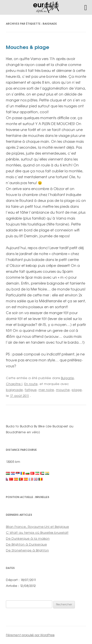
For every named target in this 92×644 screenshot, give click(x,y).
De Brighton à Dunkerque (26, 544)
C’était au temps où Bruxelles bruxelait (37, 532)
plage (77, 390)
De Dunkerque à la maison (28, 538)
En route (31, 384)
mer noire (46, 390)
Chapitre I (14, 384)
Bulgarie (67, 378)
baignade (14, 390)
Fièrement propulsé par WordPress (30, 635)
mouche (63, 390)
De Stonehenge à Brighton (27, 550)
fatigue (31, 390)
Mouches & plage (28, 47)
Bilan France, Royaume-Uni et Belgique (37, 527)
